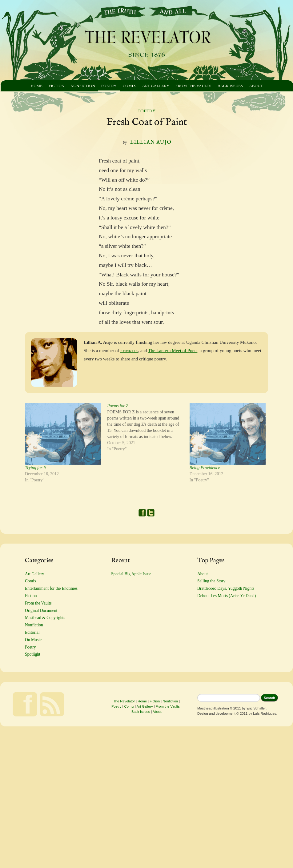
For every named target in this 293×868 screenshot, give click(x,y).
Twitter (151, 513)
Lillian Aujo (151, 143)
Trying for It (35, 468)
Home (37, 86)
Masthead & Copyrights (45, 618)
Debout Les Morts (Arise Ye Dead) (227, 596)
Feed (52, 704)
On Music (33, 640)
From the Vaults (193, 86)
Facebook (142, 513)
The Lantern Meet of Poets (173, 351)
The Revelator (124, 701)
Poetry (109, 86)
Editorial (32, 632)
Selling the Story (211, 581)
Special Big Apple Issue (131, 574)
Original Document (41, 611)
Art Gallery (156, 86)
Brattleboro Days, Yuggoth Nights (226, 588)
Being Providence (205, 468)
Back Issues (230, 86)
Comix (129, 86)
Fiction (56, 86)
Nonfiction (83, 86)
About (256, 86)
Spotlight (33, 654)
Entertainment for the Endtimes (51, 588)
